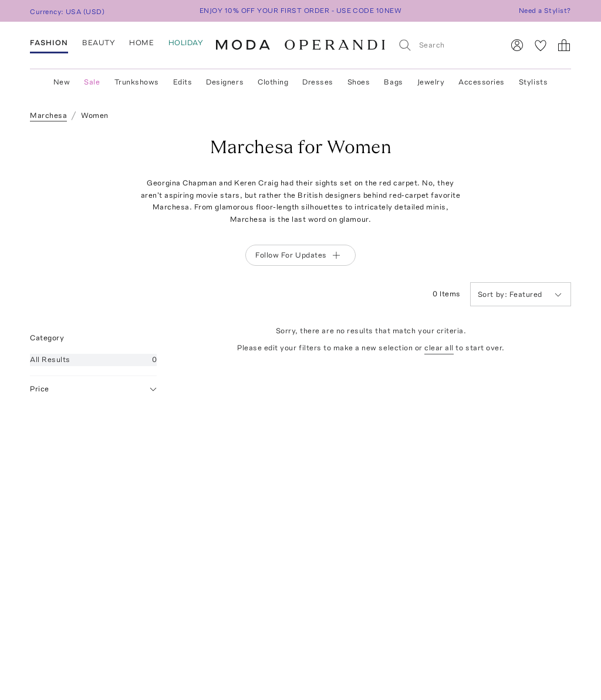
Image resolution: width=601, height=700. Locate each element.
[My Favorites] (541, 45)
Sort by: (494, 294)
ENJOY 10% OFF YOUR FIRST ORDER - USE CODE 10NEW (301, 11)
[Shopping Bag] (564, 45)
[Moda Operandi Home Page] (300, 45)
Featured (520, 294)
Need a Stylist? (545, 11)
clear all (439, 348)
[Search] (446, 45)
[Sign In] (517, 45)
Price (93, 389)
